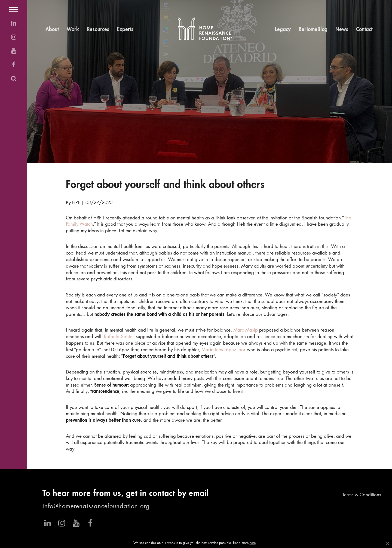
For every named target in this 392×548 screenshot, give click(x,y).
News (342, 30)
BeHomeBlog (313, 30)
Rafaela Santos (119, 337)
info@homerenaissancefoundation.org (96, 507)
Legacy (283, 30)
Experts (125, 30)
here (253, 543)
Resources (98, 30)
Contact (364, 30)
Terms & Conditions (362, 495)
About (52, 30)
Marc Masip (246, 330)
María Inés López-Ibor (223, 350)
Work (73, 30)
